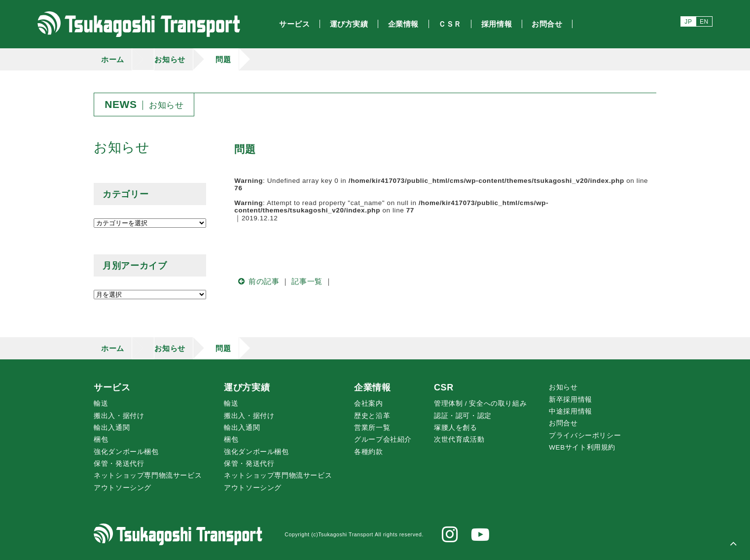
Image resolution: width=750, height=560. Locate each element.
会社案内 (368, 403)
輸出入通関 (112, 428)
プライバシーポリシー (585, 436)
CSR (444, 387)
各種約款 (368, 452)
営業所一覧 (372, 428)
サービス (112, 387)
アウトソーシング (123, 488)
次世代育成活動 (459, 439)
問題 (223, 59)
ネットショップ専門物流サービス (148, 475)
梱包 (101, 439)
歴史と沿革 (372, 416)
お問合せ (563, 423)
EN (704, 22)
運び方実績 (247, 387)
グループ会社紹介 (383, 439)
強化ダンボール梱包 (126, 452)
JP (688, 22)
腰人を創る (456, 428)
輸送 (101, 403)
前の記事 (257, 281)
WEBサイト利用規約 (582, 447)
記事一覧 (307, 281)
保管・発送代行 (119, 464)
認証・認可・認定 (463, 416)
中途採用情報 (571, 411)
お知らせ (170, 59)
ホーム (113, 59)
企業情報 (372, 387)
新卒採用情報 (571, 400)
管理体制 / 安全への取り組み (480, 403)
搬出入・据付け (119, 416)
